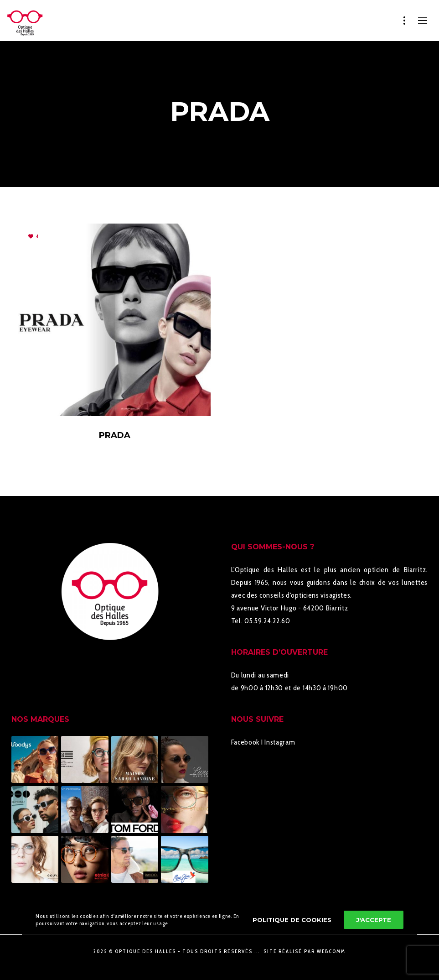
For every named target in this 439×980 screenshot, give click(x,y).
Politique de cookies (292, 920)
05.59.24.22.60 (267, 621)
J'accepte (374, 920)
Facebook (245, 742)
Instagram (280, 742)
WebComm (331, 951)
